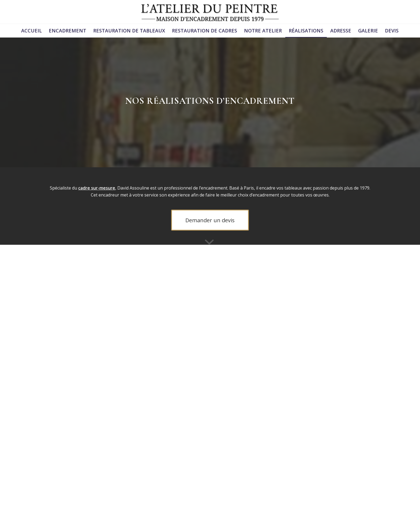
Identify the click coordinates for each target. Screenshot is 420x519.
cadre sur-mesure (97, 188)
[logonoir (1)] (210, 12)
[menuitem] (31, 31)
